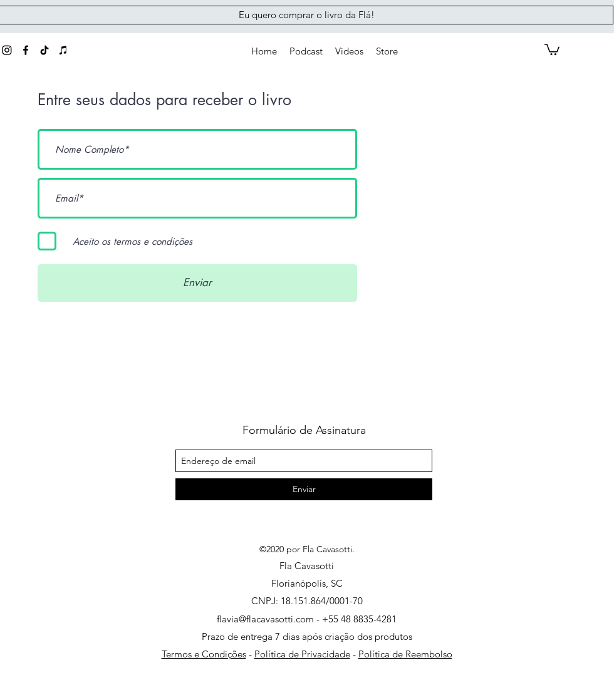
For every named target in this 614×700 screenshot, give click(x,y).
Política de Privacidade (302, 654)
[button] (387, 51)
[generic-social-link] (44, 50)
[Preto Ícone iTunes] (63, 50)
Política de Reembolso (405, 654)
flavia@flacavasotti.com (265, 619)
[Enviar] (197, 283)
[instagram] (7, 50)
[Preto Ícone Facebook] (26, 50)
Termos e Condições (204, 654)
